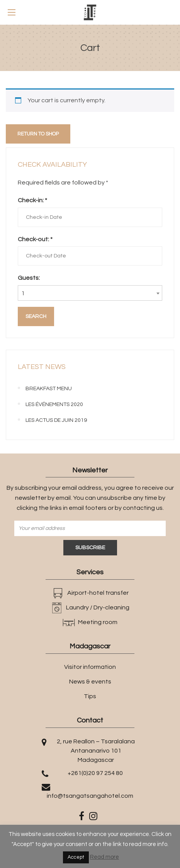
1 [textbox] (23, 293)
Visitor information (90, 667)
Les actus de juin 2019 (56, 420)
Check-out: (35, 239)
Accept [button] (76, 857)
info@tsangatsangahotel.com (90, 796)
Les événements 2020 (54, 404)
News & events (90, 682)
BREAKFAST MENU (49, 389)
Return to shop (38, 134)
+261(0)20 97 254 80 (95, 773)
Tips (90, 696)
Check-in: (32, 200)
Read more (104, 857)
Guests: (29, 278)
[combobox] (90, 293)
